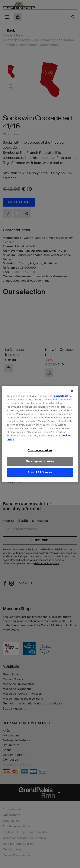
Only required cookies (40, 461)
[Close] (72, 391)
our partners (61, 396)
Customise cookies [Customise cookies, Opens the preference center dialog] (40, 451)
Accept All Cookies (40, 472)
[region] (40, 434)
